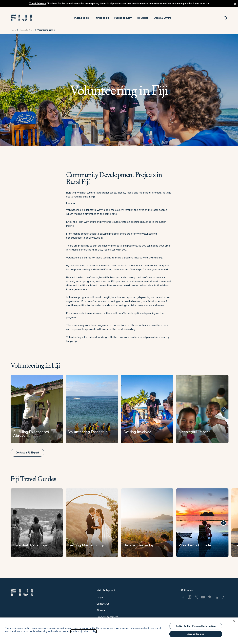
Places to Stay (123, 18)
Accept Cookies (196, 634)
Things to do (101, 18)
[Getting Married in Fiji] (92, 524)
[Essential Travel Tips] (37, 524)
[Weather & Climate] (202, 524)
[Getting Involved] (147, 410)
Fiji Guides (143, 18)
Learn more (199, 4)
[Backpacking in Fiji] (147, 524)
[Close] (234, 621)
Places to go (81, 18)
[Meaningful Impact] (202, 410)
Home (13, 30)
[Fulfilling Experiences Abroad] (37, 410)
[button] (21, 18)
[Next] (223, 410)
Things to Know (27, 30)
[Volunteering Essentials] (92, 410)
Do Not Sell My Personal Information (196, 626)
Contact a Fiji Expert (27, 453)
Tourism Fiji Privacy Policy (84, 631)
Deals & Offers (162, 18)
